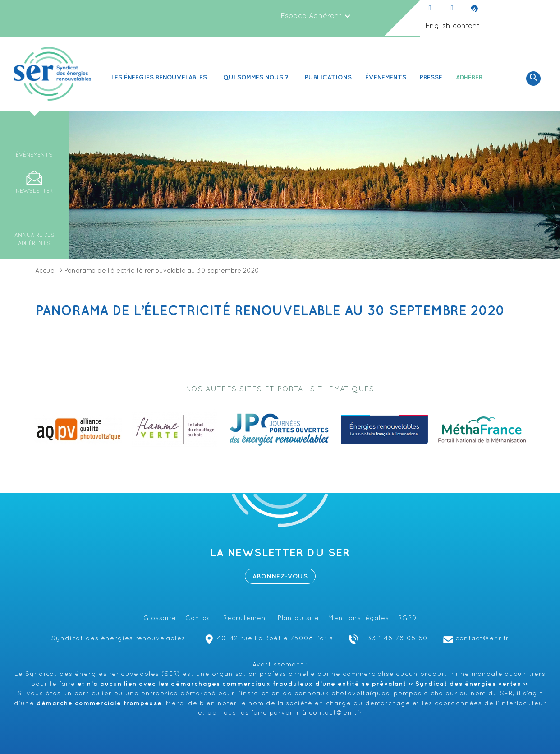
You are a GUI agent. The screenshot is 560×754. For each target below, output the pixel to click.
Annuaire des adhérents (34, 240)
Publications (328, 77)
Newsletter (34, 191)
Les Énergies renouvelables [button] (161, 77)
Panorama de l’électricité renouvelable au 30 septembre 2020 (270, 311)
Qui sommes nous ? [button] (257, 77)
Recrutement (246, 618)
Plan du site (298, 618)
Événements (386, 77)
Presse (431, 77)
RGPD (407, 618)
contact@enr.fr (475, 639)
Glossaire (160, 618)
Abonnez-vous (280, 576)
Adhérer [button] (470, 77)
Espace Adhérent (316, 16)
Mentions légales (359, 618)
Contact (200, 618)
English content (452, 26)
